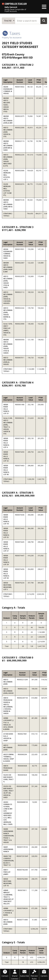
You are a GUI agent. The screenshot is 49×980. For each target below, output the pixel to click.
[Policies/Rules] (34, 974)
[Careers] (44, 973)
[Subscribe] (25, 973)
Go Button (44, 21)
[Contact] (5, 973)
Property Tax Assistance (12, 38)
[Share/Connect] (15, 974)
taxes (11, 33)
